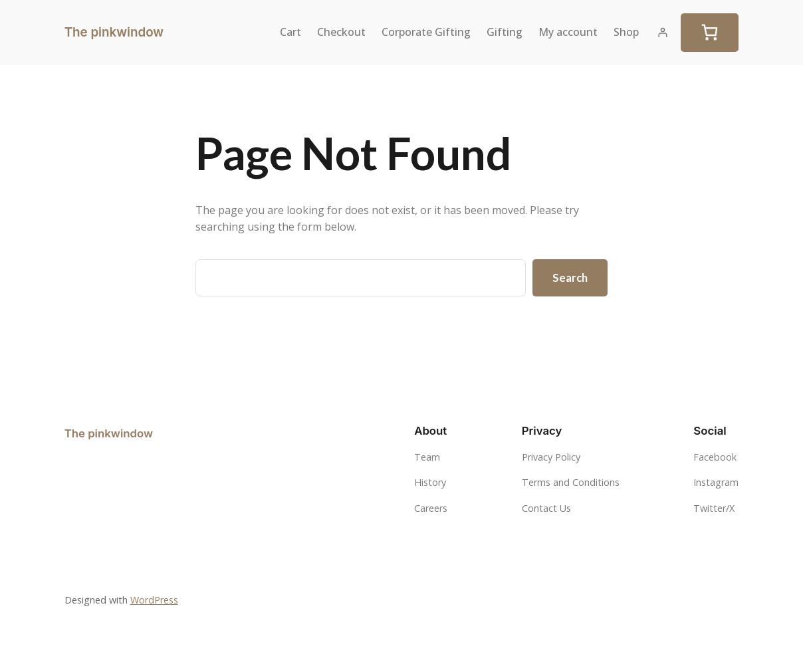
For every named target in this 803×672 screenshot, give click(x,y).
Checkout (341, 32)
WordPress (154, 600)
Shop (626, 32)
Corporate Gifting (426, 32)
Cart (290, 32)
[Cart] (710, 33)
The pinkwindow (114, 32)
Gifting (505, 32)
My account (568, 32)
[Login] (663, 33)
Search (570, 278)
